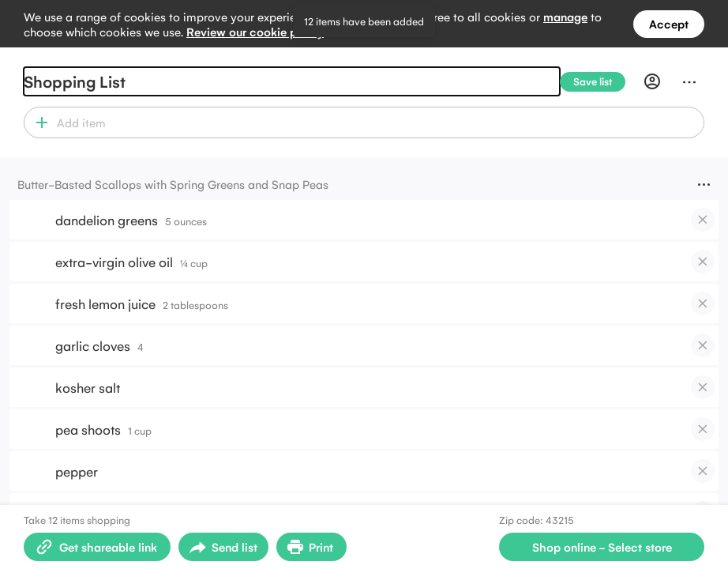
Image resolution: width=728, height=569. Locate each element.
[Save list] (599, 82)
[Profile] (652, 81)
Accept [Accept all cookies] (669, 23)
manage (565, 16)
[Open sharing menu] (223, 547)
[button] (38, 122)
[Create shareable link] (97, 547)
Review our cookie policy (255, 31)
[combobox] (378, 122)
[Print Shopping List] (311, 547)
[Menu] (689, 81)
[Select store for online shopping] (602, 547)
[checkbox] (703, 220)
